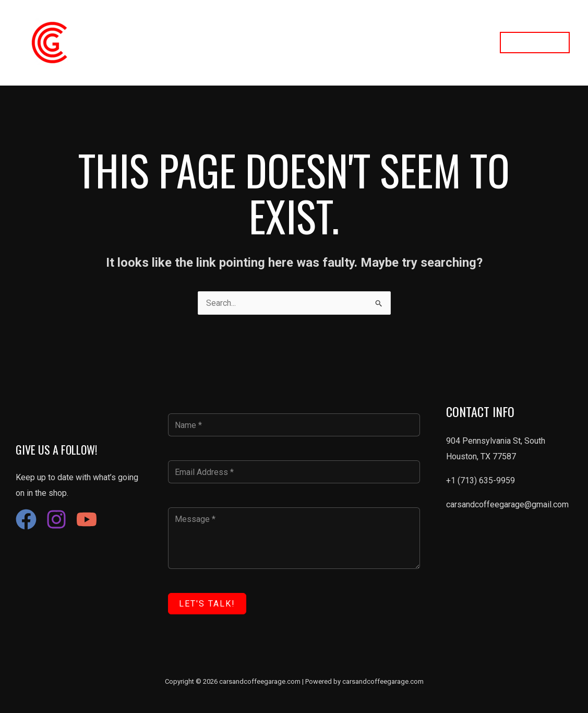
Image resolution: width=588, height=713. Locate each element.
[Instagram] (56, 519)
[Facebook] (26, 519)
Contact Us (429, 43)
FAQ (473, 43)
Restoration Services (304, 43)
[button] (535, 43)
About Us (376, 43)
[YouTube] (87, 519)
